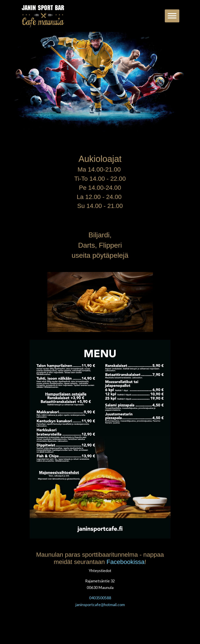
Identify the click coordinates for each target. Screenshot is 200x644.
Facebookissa (126, 562)
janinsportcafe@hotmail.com (100, 605)
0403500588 (100, 598)
